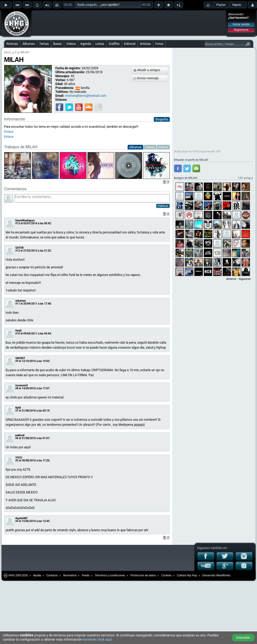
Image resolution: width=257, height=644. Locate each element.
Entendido (243, 638)
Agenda (86, 44)
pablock (20, 435)
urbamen (21, 301)
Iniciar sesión (241, 24)
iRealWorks (223, 575)
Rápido (237, 5)
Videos (71, 44)
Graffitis (114, 44)
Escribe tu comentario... (92, 198)
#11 (18, 304)
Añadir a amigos (149, 70)
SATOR (20, 248)
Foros (159, 44)
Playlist (221, 5)
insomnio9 (22, 385)
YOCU (19, 458)
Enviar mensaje (148, 78)
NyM (18, 408)
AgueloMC (22, 518)
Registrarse (241, 30)
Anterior (231, 279)
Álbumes (29, 44)
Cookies (166, 575)
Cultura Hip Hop (187, 575)
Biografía (162, 119)
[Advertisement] (66, 19)
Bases (58, 44)
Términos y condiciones (110, 575)
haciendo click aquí (97, 639)
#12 (18, 251)
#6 (17, 438)
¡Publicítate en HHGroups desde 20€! (198, 151)
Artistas (145, 44)
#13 (18, 223)
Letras (100, 44)
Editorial (130, 44)
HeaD (19, 331)
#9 (17, 361)
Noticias (12, 44)
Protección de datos (143, 575)
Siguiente (245, 279)
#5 (17, 461)
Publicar (163, 206)
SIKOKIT (20, 358)
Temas (44, 44)
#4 (17, 521)
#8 (17, 388)
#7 (17, 411)
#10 (18, 334)
